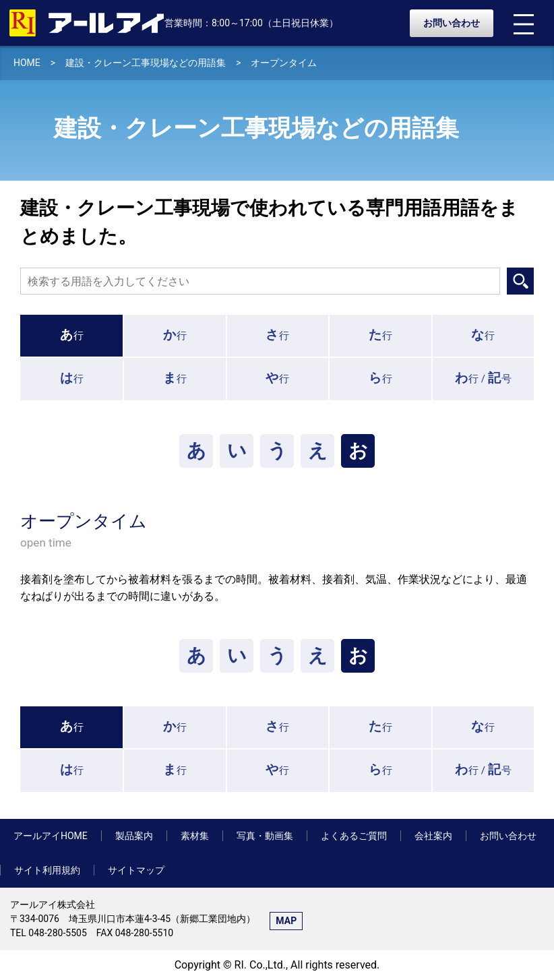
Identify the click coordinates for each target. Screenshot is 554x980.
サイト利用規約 (47, 870)
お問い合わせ (452, 23)
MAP (286, 921)
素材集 (195, 836)
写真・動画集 (265, 836)
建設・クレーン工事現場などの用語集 (146, 63)
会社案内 (433, 836)
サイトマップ (136, 870)
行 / (483, 378)
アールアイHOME (51, 836)
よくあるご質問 (354, 836)
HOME (27, 63)
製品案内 (134, 836)
